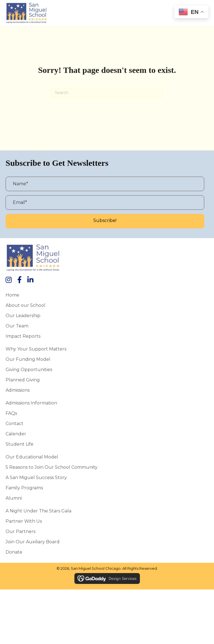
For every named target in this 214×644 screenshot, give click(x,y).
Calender (16, 434)
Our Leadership (23, 315)
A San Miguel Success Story (36, 477)
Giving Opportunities (29, 369)
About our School (25, 305)
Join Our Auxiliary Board (33, 542)
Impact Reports (23, 336)
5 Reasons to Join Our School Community (52, 467)
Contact (14, 423)
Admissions (18, 390)
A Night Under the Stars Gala (38, 511)
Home (12, 295)
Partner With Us (24, 521)
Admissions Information (31, 403)
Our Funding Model (28, 359)
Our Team (17, 326)
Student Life (20, 444)
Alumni (14, 498)
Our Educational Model (32, 457)
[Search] (107, 93)
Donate (14, 552)
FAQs (11, 413)
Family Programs (24, 488)
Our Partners (20, 531)
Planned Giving (23, 380)
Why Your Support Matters (36, 349)
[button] (105, 221)
